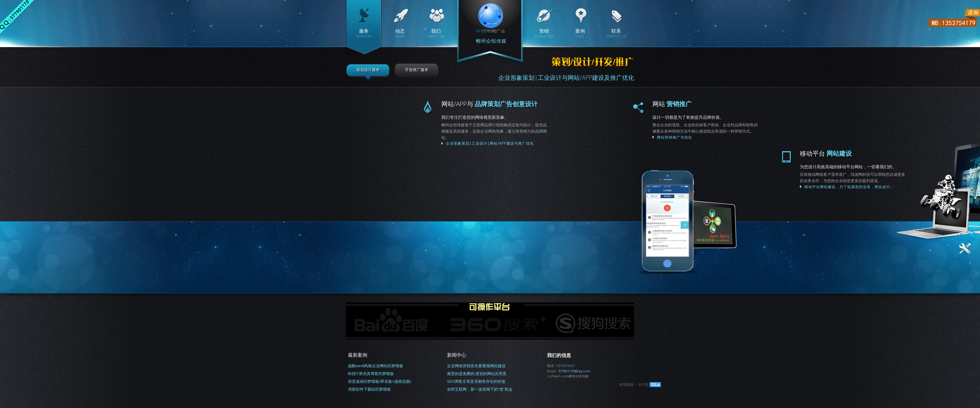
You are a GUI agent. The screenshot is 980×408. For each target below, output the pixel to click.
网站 (717, 104)
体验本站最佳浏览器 (10, 241)
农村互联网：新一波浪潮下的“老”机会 (480, 389)
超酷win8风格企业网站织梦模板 (376, 366)
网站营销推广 (684, 107)
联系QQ (17, 17)
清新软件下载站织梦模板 (369, 389)
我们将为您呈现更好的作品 (827, 156)
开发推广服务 (417, 70)
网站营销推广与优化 (720, 137)
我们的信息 (559, 355)
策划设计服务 (368, 70)
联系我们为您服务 (731, 223)
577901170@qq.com (574, 371)
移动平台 (866, 153)
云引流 (643, 384)
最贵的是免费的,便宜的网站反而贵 (477, 373)
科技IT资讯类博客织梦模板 (371, 373)
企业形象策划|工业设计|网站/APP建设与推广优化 (462, 107)
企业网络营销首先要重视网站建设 (476, 366)
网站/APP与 (524, 104)
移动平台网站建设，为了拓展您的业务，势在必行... (890, 187)
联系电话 (953, 18)
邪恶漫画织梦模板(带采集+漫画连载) (379, 381)
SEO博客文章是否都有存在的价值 (476, 381)
